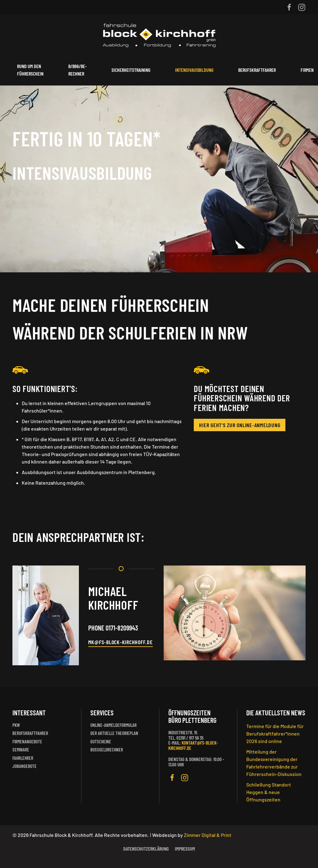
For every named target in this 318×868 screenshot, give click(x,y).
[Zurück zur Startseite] (159, 34)
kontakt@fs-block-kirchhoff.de (193, 745)
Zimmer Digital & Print (207, 835)
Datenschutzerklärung (146, 849)
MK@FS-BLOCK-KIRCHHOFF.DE (120, 642)
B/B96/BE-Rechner (77, 70)
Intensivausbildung (194, 70)
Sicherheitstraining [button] (131, 70)
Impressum (185, 849)
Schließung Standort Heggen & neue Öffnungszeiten (269, 792)
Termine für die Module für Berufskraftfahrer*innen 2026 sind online (275, 734)
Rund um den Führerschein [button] (30, 70)
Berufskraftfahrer (257, 70)
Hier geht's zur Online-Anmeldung (240, 425)
